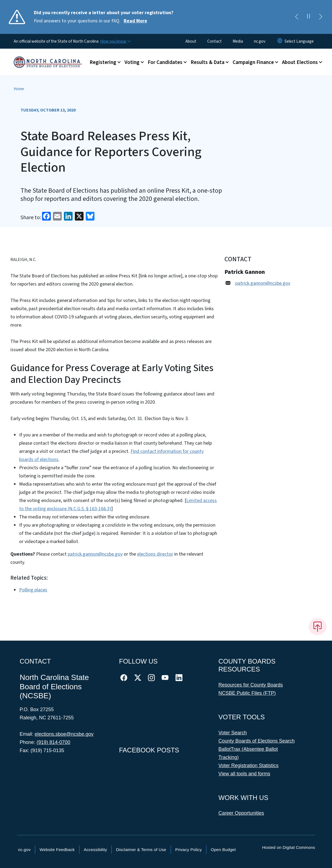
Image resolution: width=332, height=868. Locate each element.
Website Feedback (57, 850)
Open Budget (223, 850)
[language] (299, 41)
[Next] (321, 17)
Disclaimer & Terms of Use (141, 850)
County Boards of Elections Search (257, 741)
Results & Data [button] (207, 62)
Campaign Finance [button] (253, 62)
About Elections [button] (300, 62)
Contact (214, 41)
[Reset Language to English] (280, 41)
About (191, 41)
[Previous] (297, 17)
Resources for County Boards (251, 685)
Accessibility (95, 850)
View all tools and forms (244, 774)
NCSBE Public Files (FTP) (247, 693)
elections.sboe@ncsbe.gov (64, 734)
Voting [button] (132, 62)
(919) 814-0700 (53, 742)
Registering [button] (103, 62)
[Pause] (309, 17)
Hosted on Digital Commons (289, 847)
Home (19, 89)
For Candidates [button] (165, 62)
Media (238, 41)
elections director (155, 554)
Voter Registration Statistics (248, 766)
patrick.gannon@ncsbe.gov (95, 554)
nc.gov (260, 41)
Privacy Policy (189, 850)
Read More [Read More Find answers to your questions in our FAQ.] (135, 21)
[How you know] (115, 41)
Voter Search (233, 733)
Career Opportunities (241, 813)
